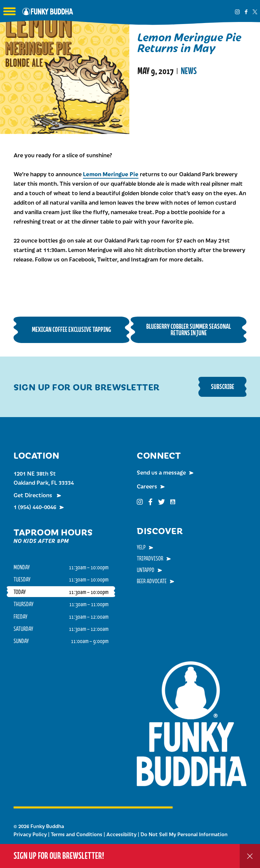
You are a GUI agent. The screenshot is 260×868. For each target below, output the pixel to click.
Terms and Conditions (77, 834)
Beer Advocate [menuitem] (152, 581)
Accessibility (121, 834)
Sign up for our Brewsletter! (59, 856)
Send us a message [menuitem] (161, 472)
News (189, 71)
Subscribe (223, 386)
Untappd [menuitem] (146, 570)
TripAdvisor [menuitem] (150, 558)
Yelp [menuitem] (141, 547)
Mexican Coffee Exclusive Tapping (71, 329)
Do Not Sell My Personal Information (184, 834)
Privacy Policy (30, 834)
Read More (155, 98)
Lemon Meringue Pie (111, 174)
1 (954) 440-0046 (35, 507)
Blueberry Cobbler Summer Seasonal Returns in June (189, 329)
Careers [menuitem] (147, 486)
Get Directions (34, 495)
